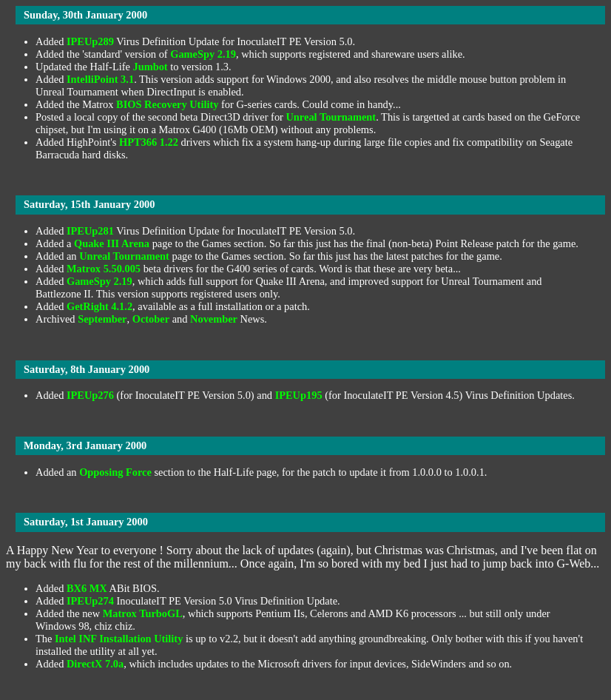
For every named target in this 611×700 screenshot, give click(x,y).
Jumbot (150, 67)
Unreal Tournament (331, 117)
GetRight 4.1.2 (99, 306)
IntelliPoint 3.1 (100, 79)
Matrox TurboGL (143, 613)
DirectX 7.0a (95, 664)
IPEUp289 (90, 41)
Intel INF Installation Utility (119, 639)
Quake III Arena (112, 243)
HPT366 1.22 (149, 142)
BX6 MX (87, 588)
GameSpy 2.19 (203, 54)
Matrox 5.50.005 (104, 269)
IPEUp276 (90, 395)
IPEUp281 (90, 231)
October (151, 319)
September (102, 319)
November (214, 319)
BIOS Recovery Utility (167, 104)
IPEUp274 (90, 601)
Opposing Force (115, 472)
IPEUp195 (299, 395)
